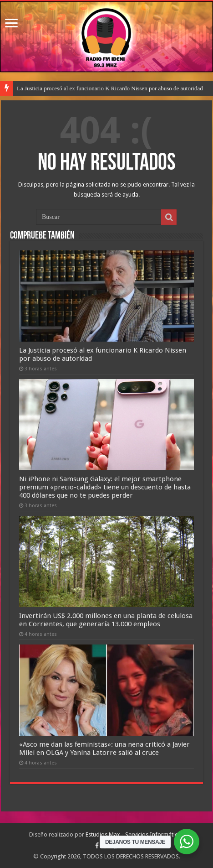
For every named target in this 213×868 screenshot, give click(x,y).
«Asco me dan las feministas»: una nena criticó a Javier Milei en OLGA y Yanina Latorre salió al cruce (104, 748)
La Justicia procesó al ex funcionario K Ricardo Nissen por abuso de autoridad (110, 88)
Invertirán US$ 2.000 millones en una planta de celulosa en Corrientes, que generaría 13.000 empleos (106, 620)
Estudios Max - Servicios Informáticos (135, 834)
